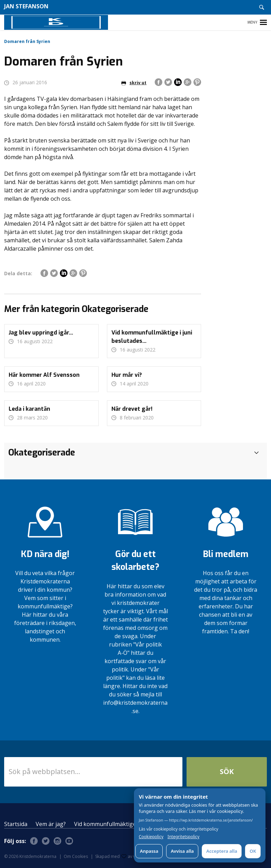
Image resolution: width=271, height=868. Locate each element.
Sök (227, 771)
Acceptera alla (222, 851)
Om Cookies (76, 856)
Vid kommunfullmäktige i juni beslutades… (129, 824)
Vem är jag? (51, 824)
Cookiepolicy (151, 837)
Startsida (16, 824)
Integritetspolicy (183, 837)
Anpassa (149, 851)
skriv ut (134, 83)
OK (253, 851)
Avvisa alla (182, 851)
